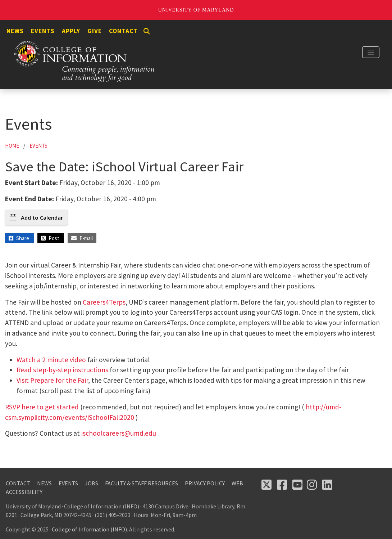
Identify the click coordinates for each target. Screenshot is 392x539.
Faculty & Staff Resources (142, 483)
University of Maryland (196, 10)
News (15, 31)
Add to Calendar (36, 217)
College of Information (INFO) (89, 529)
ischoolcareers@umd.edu (119, 433)
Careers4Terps (104, 302)
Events (43, 31)
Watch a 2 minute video (51, 360)
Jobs (92, 483)
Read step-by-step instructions (62, 370)
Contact (123, 31)
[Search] (147, 31)
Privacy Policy (205, 483)
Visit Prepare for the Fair (52, 380)
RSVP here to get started (42, 407)
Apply (71, 31)
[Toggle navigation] (371, 52)
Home (12, 146)
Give (95, 31)
